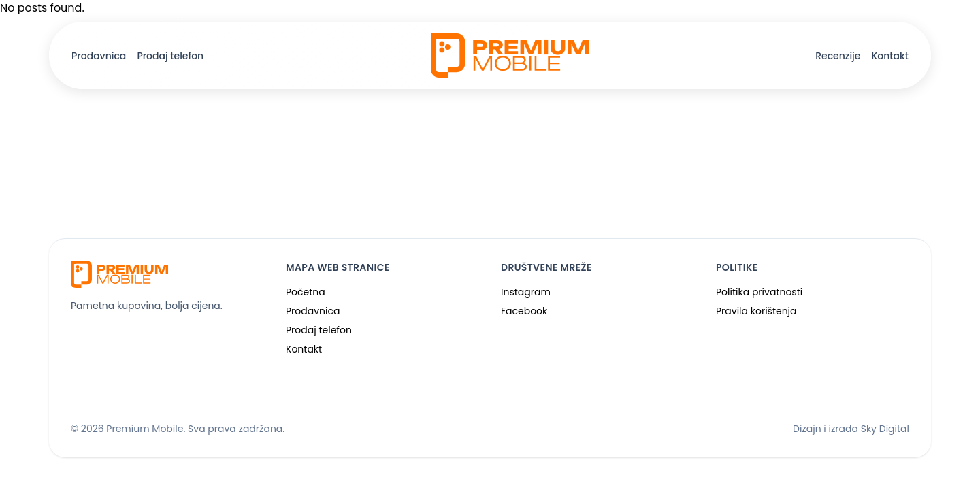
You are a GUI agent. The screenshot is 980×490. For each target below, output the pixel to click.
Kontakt (890, 56)
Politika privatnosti (759, 292)
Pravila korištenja (756, 311)
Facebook (524, 311)
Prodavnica (99, 56)
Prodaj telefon (170, 56)
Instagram (526, 292)
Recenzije (838, 56)
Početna (306, 292)
